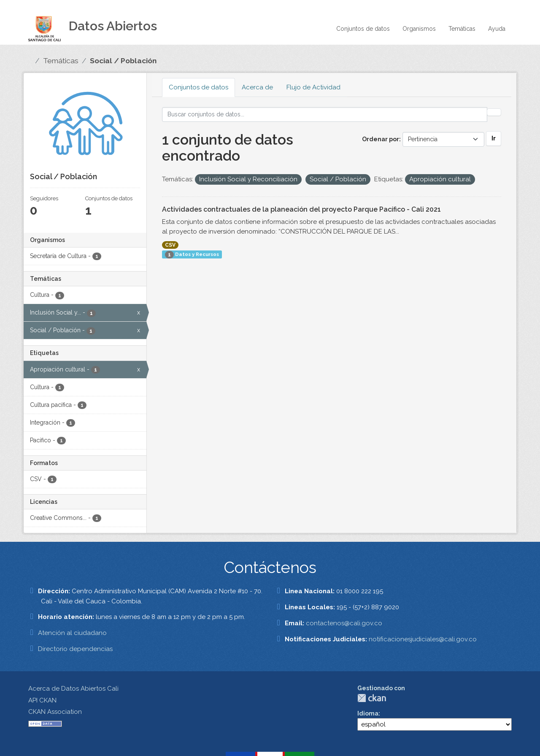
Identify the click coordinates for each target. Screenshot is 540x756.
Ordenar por (381, 139)
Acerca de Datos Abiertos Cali (73, 689)
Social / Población (123, 61)
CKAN (372, 698)
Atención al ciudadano (72, 633)
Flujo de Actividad (313, 87)
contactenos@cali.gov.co (344, 623)
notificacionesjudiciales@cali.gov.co (423, 639)
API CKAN (42, 700)
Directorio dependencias (75, 649)
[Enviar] (494, 112)
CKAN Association (55, 712)
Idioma (368, 713)
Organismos (419, 29)
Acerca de (257, 87)
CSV (170, 245)
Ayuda (497, 29)
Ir (494, 138)
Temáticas (462, 29)
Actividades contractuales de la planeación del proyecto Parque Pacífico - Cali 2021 (301, 209)
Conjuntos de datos (363, 29)
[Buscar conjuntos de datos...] (325, 114)
